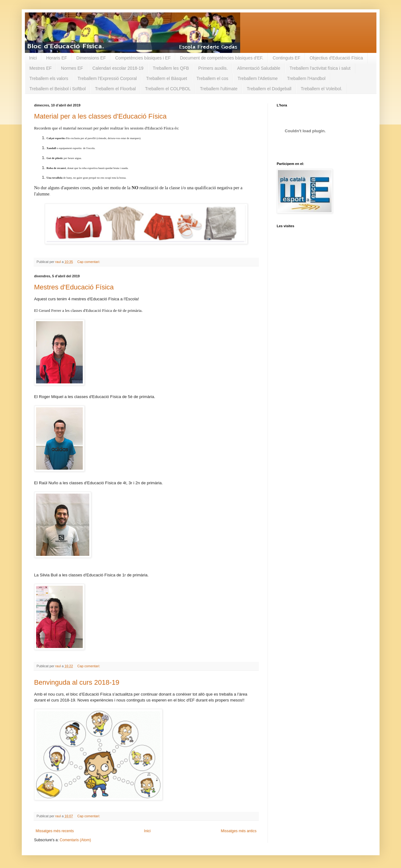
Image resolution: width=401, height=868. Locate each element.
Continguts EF (286, 58)
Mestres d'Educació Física (74, 287)
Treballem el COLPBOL (168, 89)
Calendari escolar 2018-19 (118, 68)
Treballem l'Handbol (306, 78)
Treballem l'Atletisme (258, 78)
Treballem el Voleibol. (322, 89)
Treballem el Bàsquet (167, 78)
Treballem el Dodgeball (269, 89)
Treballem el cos (212, 78)
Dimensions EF (91, 58)
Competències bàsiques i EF (143, 58)
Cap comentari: (89, 262)
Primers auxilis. (213, 68)
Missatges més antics (239, 831)
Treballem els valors (49, 78)
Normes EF (72, 68)
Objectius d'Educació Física (336, 58)
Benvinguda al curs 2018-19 (77, 682)
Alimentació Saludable (259, 68)
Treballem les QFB (171, 68)
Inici (33, 58)
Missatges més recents (55, 831)
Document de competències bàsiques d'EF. (221, 58)
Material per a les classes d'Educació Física (100, 116)
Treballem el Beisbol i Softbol (58, 89)
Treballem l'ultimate (219, 89)
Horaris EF (56, 58)
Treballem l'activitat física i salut (320, 68)
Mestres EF (41, 68)
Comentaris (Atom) (75, 840)
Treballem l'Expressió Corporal (107, 78)
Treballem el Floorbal (115, 89)
